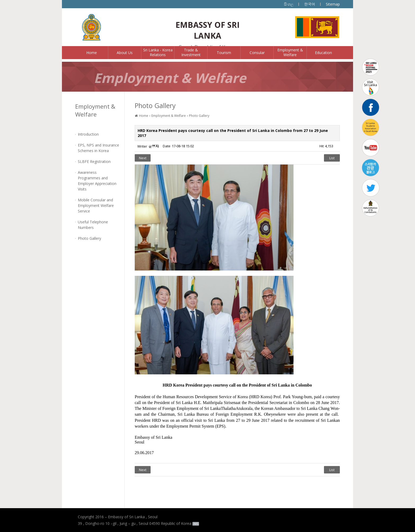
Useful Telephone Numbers (93, 225)
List (332, 158)
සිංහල (289, 4)
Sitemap (333, 4)
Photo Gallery (89, 238)
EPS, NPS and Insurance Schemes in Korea (98, 148)
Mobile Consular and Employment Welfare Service (96, 205)
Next (143, 158)
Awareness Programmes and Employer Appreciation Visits (97, 181)
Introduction (88, 134)
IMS (196, 524)
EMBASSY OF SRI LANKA (207, 30)
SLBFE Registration (94, 161)
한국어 (310, 4)
